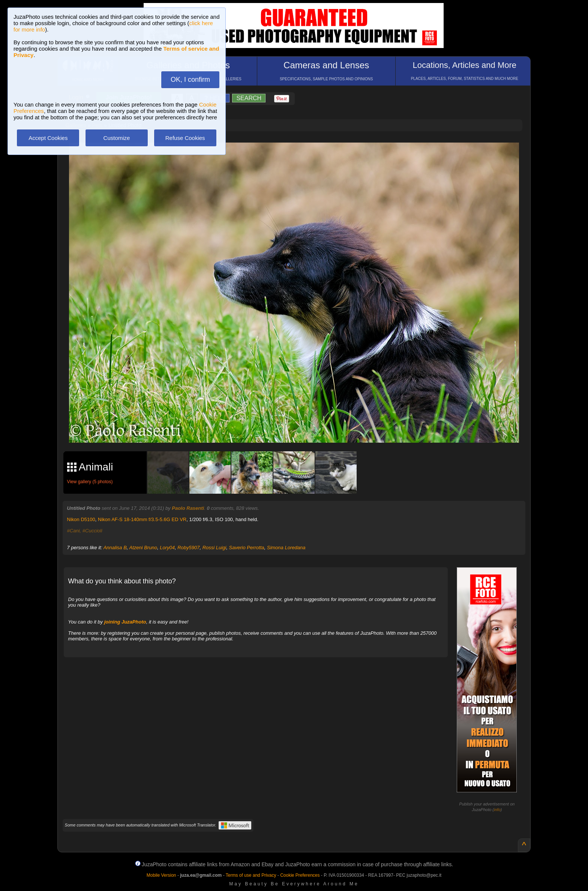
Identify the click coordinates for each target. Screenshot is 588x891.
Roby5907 (188, 548)
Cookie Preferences (300, 875)
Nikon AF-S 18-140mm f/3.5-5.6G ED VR (142, 519)
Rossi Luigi (214, 548)
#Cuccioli (92, 531)
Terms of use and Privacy (251, 875)
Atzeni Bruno (143, 548)
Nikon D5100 (81, 519)
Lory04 (167, 548)
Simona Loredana (286, 548)
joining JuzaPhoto (125, 622)
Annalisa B (115, 548)
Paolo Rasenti (188, 508)
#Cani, (74, 531)
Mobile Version (161, 875)
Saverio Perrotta (247, 548)
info (497, 810)
